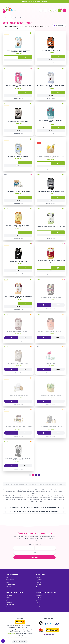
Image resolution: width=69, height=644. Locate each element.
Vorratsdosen (10, 581)
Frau (36, 544)
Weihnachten (9, 603)
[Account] (50, 10)
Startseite (13, 18)
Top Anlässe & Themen (15, 593)
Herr (40, 544)
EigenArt (38, 588)
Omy (37, 586)
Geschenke (17, 18)
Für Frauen (39, 597)
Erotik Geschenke (10, 584)
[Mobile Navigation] (64, 10)
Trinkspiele (9, 586)
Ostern (8, 597)
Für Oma (38, 603)
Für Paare (38, 606)
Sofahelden (39, 583)
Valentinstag (9, 599)
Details (18, 60)
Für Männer (39, 601)
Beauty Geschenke (11, 579)
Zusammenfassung (11, 633)
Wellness (6, 33)
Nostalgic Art (39, 579)
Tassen (8, 583)
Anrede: (30, 544)
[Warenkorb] (60, 10)
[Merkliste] (45, 10)
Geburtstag (9, 596)
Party (8, 606)
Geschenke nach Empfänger (47, 593)
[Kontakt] (55, 10)
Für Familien (39, 596)
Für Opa (38, 604)
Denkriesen (39, 584)
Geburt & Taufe (10, 604)
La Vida (38, 581)
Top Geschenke (12, 575)
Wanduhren (9, 588)
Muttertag (9, 601)
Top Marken (41, 575)
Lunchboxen (9, 577)
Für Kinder (38, 599)
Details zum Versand (20, 642)
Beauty (38, 139)
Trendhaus (38, 577)
